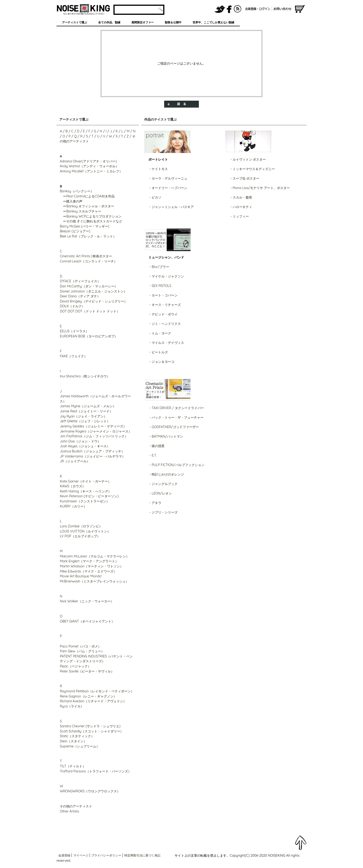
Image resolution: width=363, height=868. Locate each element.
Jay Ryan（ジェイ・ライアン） (83, 416)
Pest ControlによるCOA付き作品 (90, 196)
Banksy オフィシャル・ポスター (90, 206)
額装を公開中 (173, 22)
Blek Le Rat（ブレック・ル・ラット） (88, 236)
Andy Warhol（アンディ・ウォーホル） (89, 166)
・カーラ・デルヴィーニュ (168, 178)
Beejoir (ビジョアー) (75, 231)
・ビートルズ (158, 352)
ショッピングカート (300, 9)
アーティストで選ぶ (75, 22)
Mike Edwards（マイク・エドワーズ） (88, 571)
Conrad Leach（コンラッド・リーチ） (88, 261)
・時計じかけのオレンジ (166, 474)
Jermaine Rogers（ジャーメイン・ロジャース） (96, 431)
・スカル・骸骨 (241, 197)
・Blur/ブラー (159, 267)
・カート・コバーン (163, 295)
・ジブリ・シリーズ (163, 512)
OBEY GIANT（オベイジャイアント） (87, 621)
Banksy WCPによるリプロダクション (94, 216)
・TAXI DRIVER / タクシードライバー (176, 408)
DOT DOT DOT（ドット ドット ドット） (90, 311)
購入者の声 (74, 201)
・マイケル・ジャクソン (166, 276)
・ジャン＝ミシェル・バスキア (171, 207)
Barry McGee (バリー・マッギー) (84, 226)
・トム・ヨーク (160, 333)
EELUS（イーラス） (74, 331)
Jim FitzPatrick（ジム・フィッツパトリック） (94, 436)
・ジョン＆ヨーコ (161, 362)
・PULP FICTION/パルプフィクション (176, 465)
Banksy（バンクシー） (77, 191)
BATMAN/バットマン (167, 436)
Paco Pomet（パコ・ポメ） (80, 646)
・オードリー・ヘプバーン (168, 188)
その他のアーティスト (76, 806)
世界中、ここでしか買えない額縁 (213, 22)
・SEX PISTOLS (160, 286)
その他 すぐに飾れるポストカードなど (94, 221)
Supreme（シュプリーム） (80, 746)
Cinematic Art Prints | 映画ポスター (86, 256)
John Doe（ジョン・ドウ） (80, 441)
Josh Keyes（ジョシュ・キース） (85, 446)
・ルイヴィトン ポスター (248, 159)
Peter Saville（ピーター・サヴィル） (87, 671)
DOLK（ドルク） (72, 306)
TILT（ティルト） (73, 766)
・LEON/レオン (160, 493)
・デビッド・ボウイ (163, 314)
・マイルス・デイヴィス (166, 343)
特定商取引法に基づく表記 (142, 855)
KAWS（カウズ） (73, 486)
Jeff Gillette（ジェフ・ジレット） (85, 421)
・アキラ (155, 503)
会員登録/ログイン (258, 9)
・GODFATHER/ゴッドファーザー (174, 427)
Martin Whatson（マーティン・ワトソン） (91, 566)
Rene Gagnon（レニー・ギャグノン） (88, 696)
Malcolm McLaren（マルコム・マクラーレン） (94, 556)
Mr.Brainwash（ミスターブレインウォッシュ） (94, 581)
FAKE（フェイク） (74, 356)
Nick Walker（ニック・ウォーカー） (87, 601)
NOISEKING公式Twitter (220, 9)
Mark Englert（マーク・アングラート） (89, 561)
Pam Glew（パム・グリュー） (82, 651)
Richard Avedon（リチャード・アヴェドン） (93, 701)
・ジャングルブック (163, 484)
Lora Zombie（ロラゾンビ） (81, 526)
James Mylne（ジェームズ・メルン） (88, 406)
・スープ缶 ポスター (244, 178)
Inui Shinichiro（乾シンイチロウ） (85, 376)
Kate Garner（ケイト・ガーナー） (85, 481)
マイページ (81, 855)
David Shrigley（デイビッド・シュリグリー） (94, 301)
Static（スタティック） (77, 736)
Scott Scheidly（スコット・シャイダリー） (92, 731)
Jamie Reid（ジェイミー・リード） (86, 411)
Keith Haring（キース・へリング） (86, 491)
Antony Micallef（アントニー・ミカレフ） (91, 171)
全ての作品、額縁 (109, 22)
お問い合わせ (283, 9)
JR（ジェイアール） (75, 461)
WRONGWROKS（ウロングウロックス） (90, 791)
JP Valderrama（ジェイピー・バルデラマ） (92, 456)
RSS (238, 9)
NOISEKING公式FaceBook (229, 9)
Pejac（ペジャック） (75, 666)
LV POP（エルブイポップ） (80, 536)
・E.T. (152, 455)
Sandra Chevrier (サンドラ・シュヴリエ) (90, 726)
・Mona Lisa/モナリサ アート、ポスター (260, 188)
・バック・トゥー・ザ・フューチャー (176, 417)
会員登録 (64, 855)
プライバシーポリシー (106, 855)
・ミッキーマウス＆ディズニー (252, 169)
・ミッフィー (239, 216)
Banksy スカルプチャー (84, 211)
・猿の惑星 (156, 446)
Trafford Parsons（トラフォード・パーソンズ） (95, 771)
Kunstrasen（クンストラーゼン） (85, 501)
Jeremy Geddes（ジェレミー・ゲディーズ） (93, 426)
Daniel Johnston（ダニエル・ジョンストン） (93, 291)
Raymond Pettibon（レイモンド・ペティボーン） (97, 691)
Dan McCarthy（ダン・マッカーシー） (89, 286)
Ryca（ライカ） (72, 706)
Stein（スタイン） (73, 741)
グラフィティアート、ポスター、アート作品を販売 (83, 9)
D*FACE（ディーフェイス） (80, 281)
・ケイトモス (158, 169)
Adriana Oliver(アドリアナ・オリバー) (88, 161)
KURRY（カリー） (73, 506)
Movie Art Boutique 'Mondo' (81, 576)
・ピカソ (155, 197)
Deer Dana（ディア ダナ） (80, 296)
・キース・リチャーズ (165, 305)
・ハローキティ (241, 207)
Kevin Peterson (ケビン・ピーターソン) (89, 496)
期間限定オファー (143, 22)
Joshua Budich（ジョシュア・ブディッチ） (92, 451)
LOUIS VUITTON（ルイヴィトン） (85, 531)
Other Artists (69, 811)
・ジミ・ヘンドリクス (165, 324)
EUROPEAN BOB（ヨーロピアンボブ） (89, 336)
